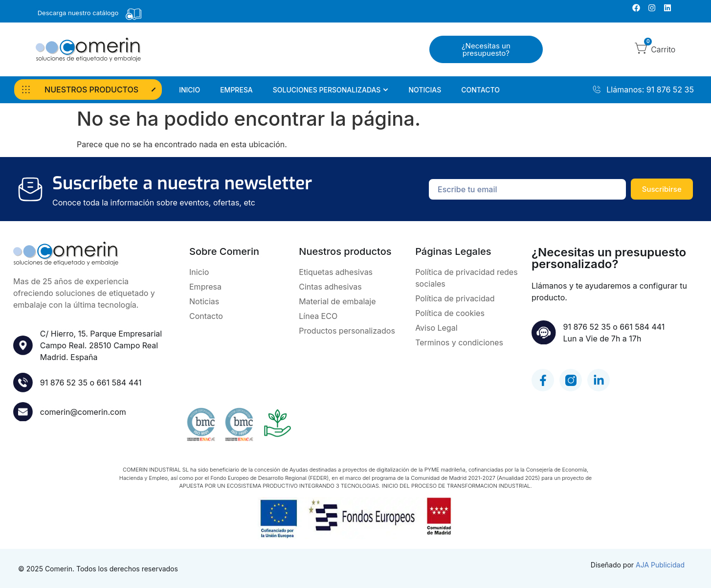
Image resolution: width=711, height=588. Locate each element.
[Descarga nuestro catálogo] (133, 14)
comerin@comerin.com (83, 412)
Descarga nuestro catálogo (78, 13)
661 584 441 (119, 383)
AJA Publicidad (660, 565)
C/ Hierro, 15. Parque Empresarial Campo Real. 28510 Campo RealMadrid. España (101, 345)
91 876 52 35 (64, 383)
